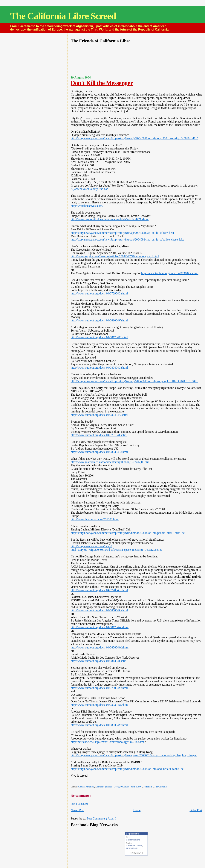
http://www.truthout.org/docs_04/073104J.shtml (99, 435)
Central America (86, 787)
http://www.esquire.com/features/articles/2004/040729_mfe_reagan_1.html (115, 256)
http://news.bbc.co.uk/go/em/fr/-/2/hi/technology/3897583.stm (107, 742)
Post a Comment (79, 804)
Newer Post (78, 810)
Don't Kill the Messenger (102, 83)
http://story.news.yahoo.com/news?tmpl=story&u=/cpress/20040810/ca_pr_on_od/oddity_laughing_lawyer (134, 755)
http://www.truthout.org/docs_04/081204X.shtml (99, 337)
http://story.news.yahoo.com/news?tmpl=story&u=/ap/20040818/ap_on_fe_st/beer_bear (122, 233)
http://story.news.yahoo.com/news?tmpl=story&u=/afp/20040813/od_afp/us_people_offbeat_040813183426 (134, 381)
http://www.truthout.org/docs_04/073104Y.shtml (170, 273)
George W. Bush (122, 787)
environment (132, 848)
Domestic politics (104, 787)
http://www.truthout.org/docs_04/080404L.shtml (99, 368)
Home (137, 810)
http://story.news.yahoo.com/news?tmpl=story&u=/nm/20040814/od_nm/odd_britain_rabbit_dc (127, 769)
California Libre (133, 840)
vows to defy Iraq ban (95, 189)
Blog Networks (132, 834)
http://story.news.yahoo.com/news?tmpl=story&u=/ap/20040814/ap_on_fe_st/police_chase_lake (127, 239)
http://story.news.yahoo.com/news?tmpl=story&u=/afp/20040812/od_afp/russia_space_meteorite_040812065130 (117, 548)
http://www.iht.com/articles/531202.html (95, 519)
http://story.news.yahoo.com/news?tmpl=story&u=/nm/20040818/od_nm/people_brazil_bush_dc (128, 533)
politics (139, 846)
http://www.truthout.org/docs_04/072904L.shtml (99, 293)
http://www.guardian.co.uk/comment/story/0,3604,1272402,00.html (111, 462)
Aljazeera (76, 189)
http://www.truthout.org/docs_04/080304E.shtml (99, 452)
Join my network (136, 853)
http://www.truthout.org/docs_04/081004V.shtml (99, 320)
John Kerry (136, 787)
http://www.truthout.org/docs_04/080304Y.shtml (99, 725)
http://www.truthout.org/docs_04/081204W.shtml (100, 627)
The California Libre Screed (63, 16)
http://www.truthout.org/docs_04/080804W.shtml (100, 647)
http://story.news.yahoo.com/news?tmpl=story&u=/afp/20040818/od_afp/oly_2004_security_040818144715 (135, 138)
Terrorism (148, 787)
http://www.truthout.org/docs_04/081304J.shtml (99, 661)
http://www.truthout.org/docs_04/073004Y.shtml (99, 688)
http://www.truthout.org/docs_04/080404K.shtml (99, 415)
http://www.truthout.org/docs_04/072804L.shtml (99, 590)
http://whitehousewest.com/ (87, 206)
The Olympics (161, 787)
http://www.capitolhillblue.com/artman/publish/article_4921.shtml (110, 219)
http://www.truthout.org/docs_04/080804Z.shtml (99, 610)
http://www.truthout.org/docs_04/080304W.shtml (100, 705)
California (130, 846)
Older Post (196, 810)
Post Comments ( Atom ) (101, 818)
